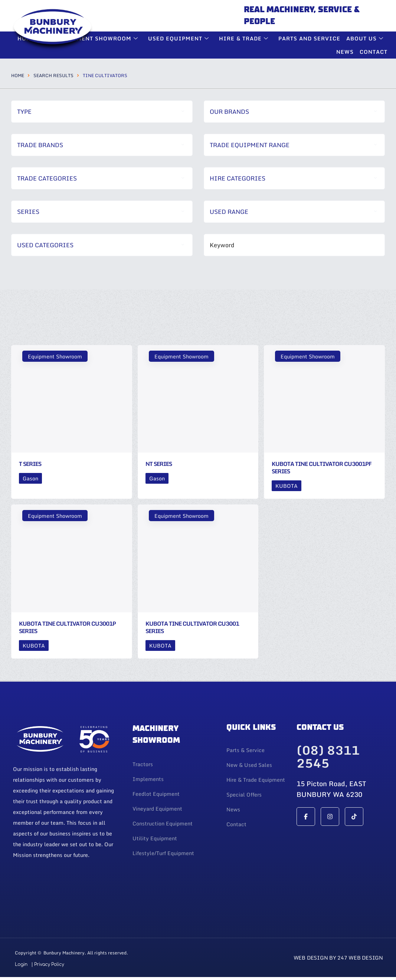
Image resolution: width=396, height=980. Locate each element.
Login (21, 964)
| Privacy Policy (48, 964)
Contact (374, 52)
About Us (366, 38)
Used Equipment (179, 38)
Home (18, 75)
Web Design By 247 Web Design (338, 958)
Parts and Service (309, 38)
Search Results (53, 75)
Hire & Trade (245, 38)
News (345, 52)
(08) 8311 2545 (328, 757)
